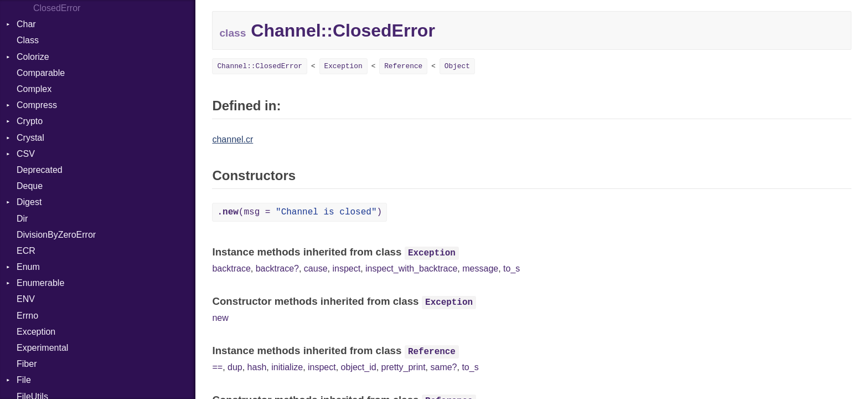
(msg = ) (299, 212)
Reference (403, 66)
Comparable (41, 73)
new (220, 318)
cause (316, 268)
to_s (512, 268)
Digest (29, 202)
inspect (346, 268)
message (480, 268)
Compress (37, 105)
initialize (287, 367)
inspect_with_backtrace (411, 268)
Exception (36, 332)
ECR (26, 251)
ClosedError (57, 8)
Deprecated (40, 170)
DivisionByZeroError (56, 235)
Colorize (33, 57)
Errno (27, 316)
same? (443, 367)
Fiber (27, 364)
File (24, 380)
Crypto (30, 121)
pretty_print (404, 367)
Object (457, 66)
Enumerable (40, 283)
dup (235, 367)
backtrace (231, 268)
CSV (26, 154)
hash (257, 367)
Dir (22, 219)
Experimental (42, 348)
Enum (28, 267)
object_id (359, 367)
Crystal (30, 138)
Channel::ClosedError (260, 66)
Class (28, 40)
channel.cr (232, 139)
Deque (30, 186)
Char (26, 24)
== (217, 367)
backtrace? (277, 268)
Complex (34, 89)
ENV (26, 299)
